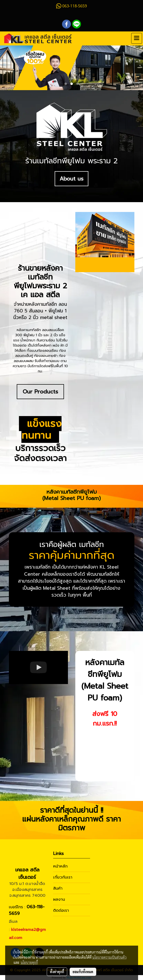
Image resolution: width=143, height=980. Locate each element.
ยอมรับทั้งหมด (83, 972)
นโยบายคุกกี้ (29, 962)
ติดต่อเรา (61, 910)
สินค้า (58, 888)
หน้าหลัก (60, 866)
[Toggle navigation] (137, 38)
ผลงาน (59, 899)
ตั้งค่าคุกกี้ (57, 972)
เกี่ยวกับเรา (63, 877)
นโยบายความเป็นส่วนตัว (109, 957)
